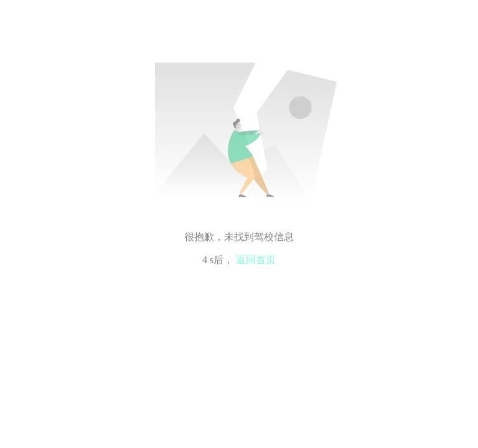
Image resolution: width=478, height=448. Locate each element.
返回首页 (256, 260)
